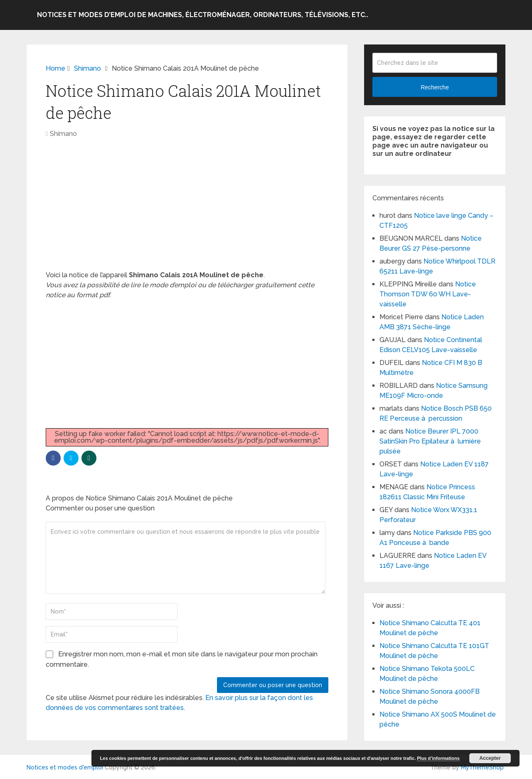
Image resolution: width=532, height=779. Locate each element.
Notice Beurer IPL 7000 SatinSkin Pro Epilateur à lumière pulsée (430, 441)
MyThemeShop (482, 767)
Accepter (490, 758)
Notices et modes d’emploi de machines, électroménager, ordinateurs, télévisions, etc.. (203, 15)
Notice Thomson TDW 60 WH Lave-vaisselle (428, 294)
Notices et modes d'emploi (65, 767)
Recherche (435, 87)
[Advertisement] (187, 209)
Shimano (63, 134)
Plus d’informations (438, 758)
